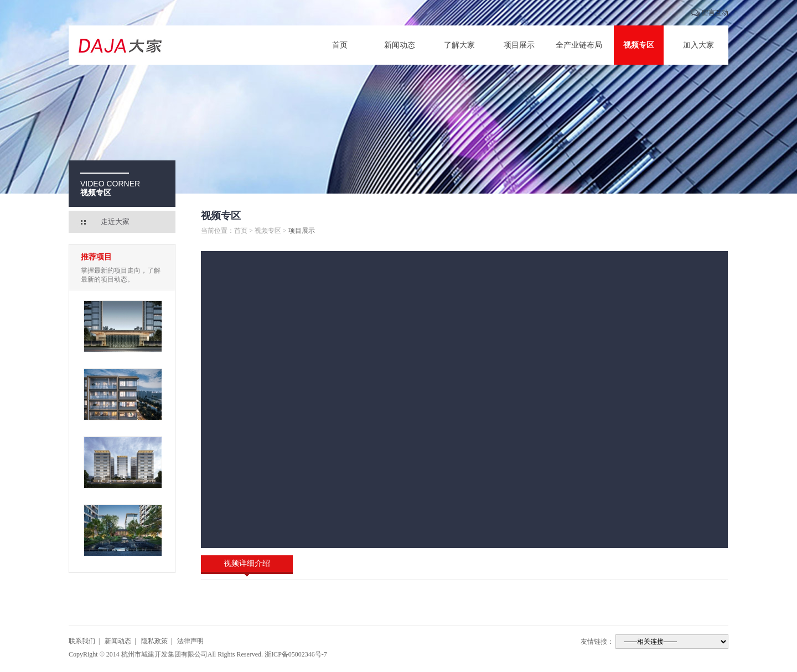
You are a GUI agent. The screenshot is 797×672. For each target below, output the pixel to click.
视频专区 (639, 45)
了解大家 (459, 45)
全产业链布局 (579, 45)
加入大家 (698, 45)
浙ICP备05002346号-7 (296, 654)
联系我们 (82, 641)
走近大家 (115, 222)
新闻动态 (400, 45)
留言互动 (715, 13)
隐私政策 (154, 641)
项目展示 (519, 45)
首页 (340, 45)
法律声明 (190, 641)
